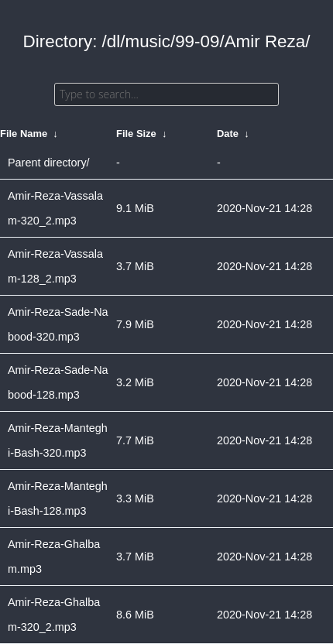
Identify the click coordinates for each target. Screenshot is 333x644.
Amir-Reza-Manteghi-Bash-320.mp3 (58, 440)
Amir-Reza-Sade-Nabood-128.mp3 (58, 382)
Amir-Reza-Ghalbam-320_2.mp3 (54, 615)
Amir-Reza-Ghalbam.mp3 (54, 557)
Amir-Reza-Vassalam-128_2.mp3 (55, 266)
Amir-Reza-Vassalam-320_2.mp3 (55, 208)
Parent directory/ (49, 163)
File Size (136, 134)
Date (228, 134)
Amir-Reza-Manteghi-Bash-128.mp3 (58, 498)
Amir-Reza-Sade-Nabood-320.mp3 (58, 324)
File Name (24, 134)
